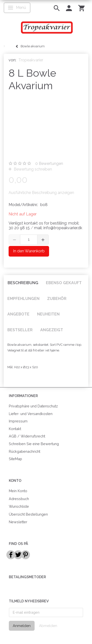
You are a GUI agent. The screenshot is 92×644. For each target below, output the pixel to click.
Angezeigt (52, 330)
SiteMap (15, 459)
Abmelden (48, 626)
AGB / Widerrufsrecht (27, 436)
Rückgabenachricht (25, 451)
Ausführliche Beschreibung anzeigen (41, 193)
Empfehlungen (23, 299)
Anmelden (22, 626)
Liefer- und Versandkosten (31, 414)
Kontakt (15, 429)
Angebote (18, 314)
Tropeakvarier (31, 60)
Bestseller (20, 330)
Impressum (18, 421)
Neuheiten (48, 314)
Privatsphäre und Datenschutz (33, 406)
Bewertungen (49, 164)
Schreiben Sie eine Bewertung (34, 444)
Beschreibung (23, 283)
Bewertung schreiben (32, 169)
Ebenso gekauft (64, 283)
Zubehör (57, 299)
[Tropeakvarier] (46, 27)
